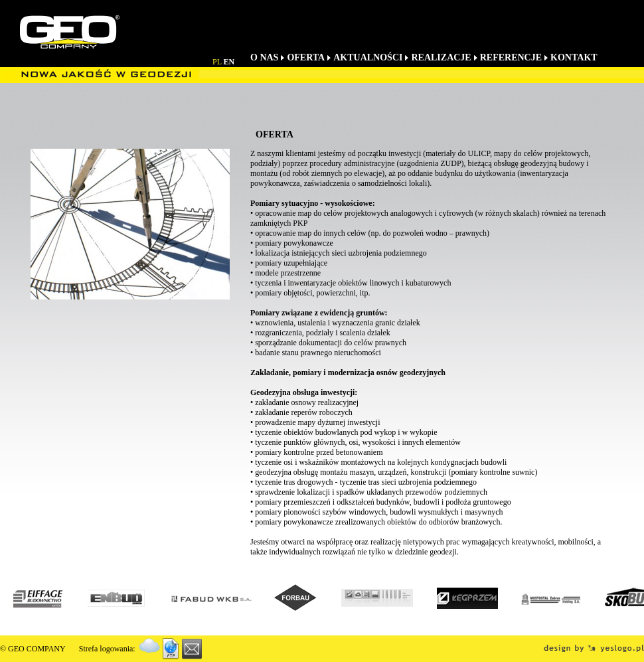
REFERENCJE (511, 57)
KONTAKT (574, 57)
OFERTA (306, 57)
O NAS (264, 57)
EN (229, 62)
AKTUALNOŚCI (368, 57)
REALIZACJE (441, 57)
